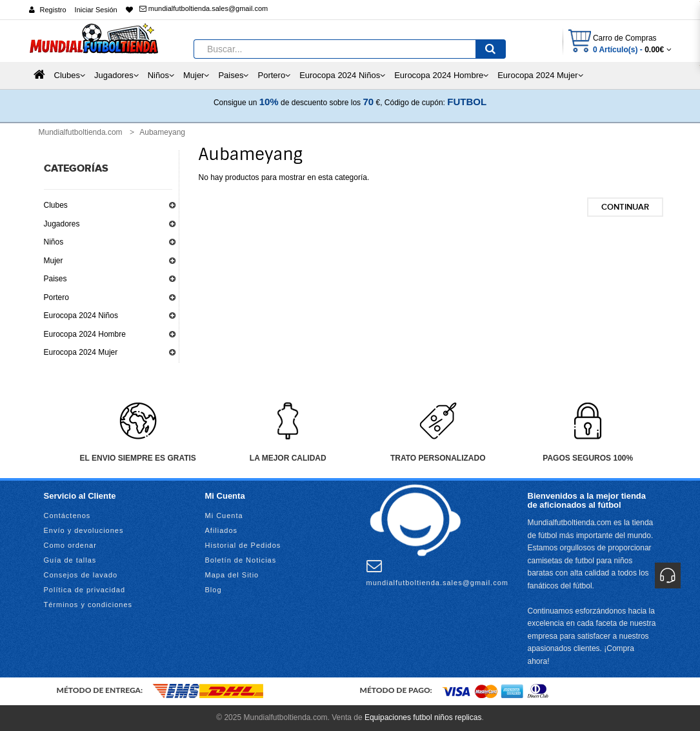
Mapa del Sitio (232, 575)
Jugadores (62, 224)
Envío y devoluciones (84, 530)
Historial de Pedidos (243, 545)
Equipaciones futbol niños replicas (423, 717)
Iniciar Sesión (96, 10)
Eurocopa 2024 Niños (81, 315)
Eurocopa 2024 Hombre (85, 334)
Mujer (54, 261)
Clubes (56, 205)
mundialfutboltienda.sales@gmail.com (204, 8)
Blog (214, 590)
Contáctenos (67, 516)
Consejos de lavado (81, 575)
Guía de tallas (70, 560)
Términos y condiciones (88, 605)
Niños (54, 242)
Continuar (625, 207)
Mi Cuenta (224, 516)
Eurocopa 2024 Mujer (81, 352)
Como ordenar (70, 545)
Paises (55, 279)
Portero (56, 297)
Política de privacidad (85, 590)
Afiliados (222, 530)
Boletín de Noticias (241, 560)
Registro (53, 10)
